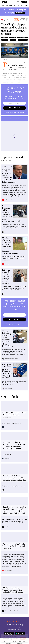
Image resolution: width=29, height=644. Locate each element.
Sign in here (20, 112)
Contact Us (23, 642)
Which (13, 40)
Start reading (20, 13)
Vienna (5, 40)
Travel (16, 20)
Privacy (9, 642)
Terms (5, 642)
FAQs (13, 642)
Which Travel (23, 40)
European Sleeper (23, 37)
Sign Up (24, 2)
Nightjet (5, 37)
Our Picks (20, 6)
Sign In (17, 2)
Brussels (13, 37)
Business (26, 6)
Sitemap (17, 642)
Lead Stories (5, 6)
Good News (12, 6)
